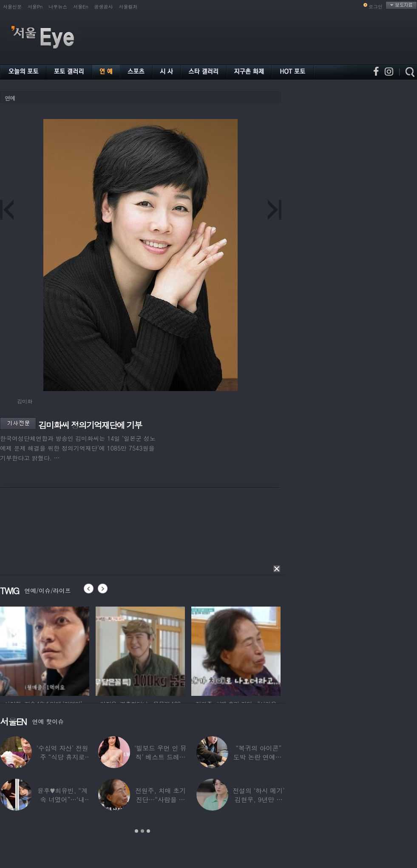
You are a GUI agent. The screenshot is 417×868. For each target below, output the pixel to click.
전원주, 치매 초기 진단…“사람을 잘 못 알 (160, 799)
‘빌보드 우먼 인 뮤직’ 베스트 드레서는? (160, 757)
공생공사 (104, 7)
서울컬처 (128, 7)
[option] (45, 650)
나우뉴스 (58, 7)
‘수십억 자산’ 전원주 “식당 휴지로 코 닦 (62, 757)
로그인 (376, 7)
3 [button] (148, 831)
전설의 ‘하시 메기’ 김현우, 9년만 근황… (258, 799)
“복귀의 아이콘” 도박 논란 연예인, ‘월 (259, 757)
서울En (81, 7)
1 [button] (136, 831)
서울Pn (35, 7)
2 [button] (142, 831)
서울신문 (12, 7)
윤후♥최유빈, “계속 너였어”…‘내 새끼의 (62, 799)
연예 (10, 98)
